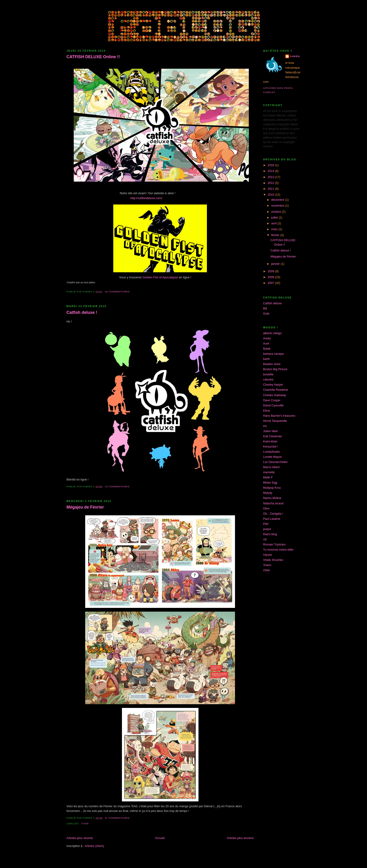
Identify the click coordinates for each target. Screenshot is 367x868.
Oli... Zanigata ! (273, 514)
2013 (272, 177)
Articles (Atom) (94, 846)
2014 (272, 171)
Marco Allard (271, 467)
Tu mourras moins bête (278, 550)
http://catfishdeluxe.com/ (147, 198)
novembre (278, 206)
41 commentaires (117, 818)
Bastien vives (272, 364)
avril (274, 223)
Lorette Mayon (273, 457)
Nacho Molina (272, 498)
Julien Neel (270, 431)
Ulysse (268, 555)
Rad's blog (270, 534)
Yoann (267, 565)
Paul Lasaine (272, 519)
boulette (268, 374)
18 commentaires (117, 292)
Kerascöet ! (271, 447)
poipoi (267, 529)
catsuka (268, 380)
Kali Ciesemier (273, 436)
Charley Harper (273, 385)
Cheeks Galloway (275, 395)
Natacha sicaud (273, 503)
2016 (272, 165)
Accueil (160, 838)
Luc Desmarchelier (275, 462)
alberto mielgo (272, 333)
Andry (267, 338)
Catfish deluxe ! (82, 312)
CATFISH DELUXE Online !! (93, 57)
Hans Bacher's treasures (279, 416)
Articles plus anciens (240, 838)
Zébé (266, 570)
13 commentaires (117, 486)
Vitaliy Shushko (273, 560)
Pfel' (266, 524)
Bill (265, 308)
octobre (277, 212)
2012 (272, 183)
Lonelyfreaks (272, 452)
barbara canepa (273, 354)
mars (275, 229)
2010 (272, 195)
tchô (85, 823)
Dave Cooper (272, 400)
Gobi (266, 314)
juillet (275, 218)
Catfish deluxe (272, 303)
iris (265, 426)
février (276, 235)
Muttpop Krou (272, 488)
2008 (272, 277)
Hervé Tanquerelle (275, 421)
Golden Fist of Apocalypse (160, 277)
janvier (276, 264)
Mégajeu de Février (85, 507)
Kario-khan (270, 441)
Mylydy (268, 493)
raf (265, 539)
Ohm (266, 509)
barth (266, 359)
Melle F (268, 477)
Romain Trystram (274, 545)
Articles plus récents (80, 838)
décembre (278, 200)
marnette (269, 472)
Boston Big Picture (275, 369)
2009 (272, 271)
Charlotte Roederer (276, 390)
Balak (267, 349)
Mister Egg (270, 483)
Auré (266, 344)
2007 (272, 283)
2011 (272, 189)
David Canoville (273, 405)
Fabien (295, 56)
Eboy (266, 411)
